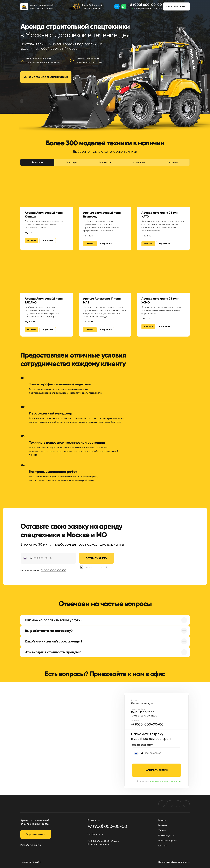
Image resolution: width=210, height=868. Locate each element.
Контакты (164, 846)
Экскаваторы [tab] (105, 162)
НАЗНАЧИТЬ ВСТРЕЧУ (157, 770)
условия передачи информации (166, 781)
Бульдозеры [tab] (71, 162)
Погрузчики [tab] (173, 162)
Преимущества (167, 835)
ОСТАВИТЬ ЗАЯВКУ (96, 558)
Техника (163, 830)
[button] (176, 6)
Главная (163, 825)
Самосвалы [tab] (139, 162)
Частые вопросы (168, 841)
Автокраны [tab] (37, 162)
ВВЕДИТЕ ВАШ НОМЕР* (142, 745)
